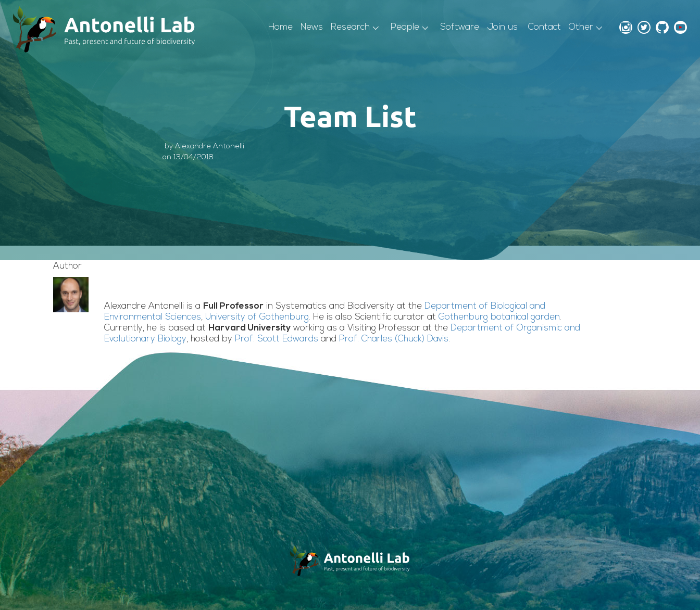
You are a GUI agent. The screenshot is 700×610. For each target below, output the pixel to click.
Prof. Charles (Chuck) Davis (394, 339)
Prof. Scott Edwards (277, 339)
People (405, 27)
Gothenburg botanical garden (499, 317)
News (312, 27)
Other (581, 27)
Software (460, 27)
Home (280, 27)
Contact (545, 27)
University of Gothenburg (257, 317)
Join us (502, 27)
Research (350, 27)
